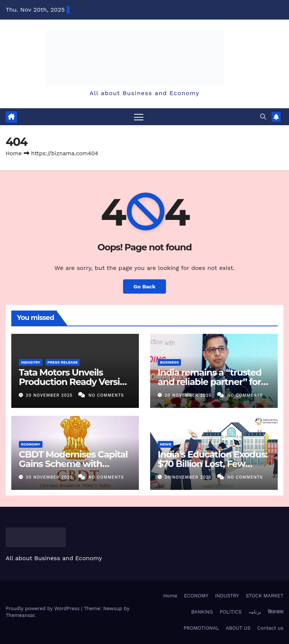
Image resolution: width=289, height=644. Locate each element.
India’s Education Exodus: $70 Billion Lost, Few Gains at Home (212, 464)
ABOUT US (238, 628)
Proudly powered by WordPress (43, 608)
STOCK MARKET (265, 596)
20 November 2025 (50, 395)
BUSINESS (169, 362)
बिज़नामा (276, 612)
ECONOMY (31, 444)
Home (14, 153)
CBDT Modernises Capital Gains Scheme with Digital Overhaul (73, 464)
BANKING (202, 612)
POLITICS (231, 612)
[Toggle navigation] (139, 117)
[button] (263, 117)
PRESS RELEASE (63, 362)
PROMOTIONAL (201, 628)
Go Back (144, 286)
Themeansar (20, 615)
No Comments (106, 395)
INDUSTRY (31, 362)
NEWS (166, 444)
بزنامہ (255, 612)
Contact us (270, 628)
